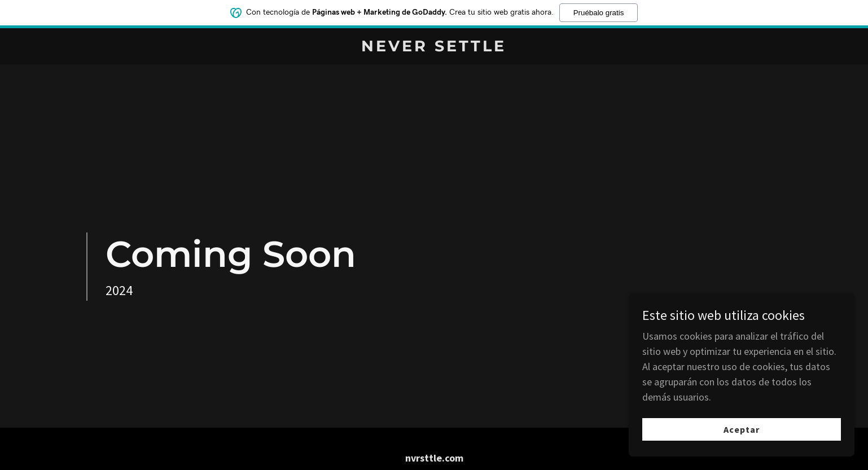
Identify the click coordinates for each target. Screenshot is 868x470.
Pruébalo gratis (599, 12)
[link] (434, 48)
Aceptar (742, 437)
